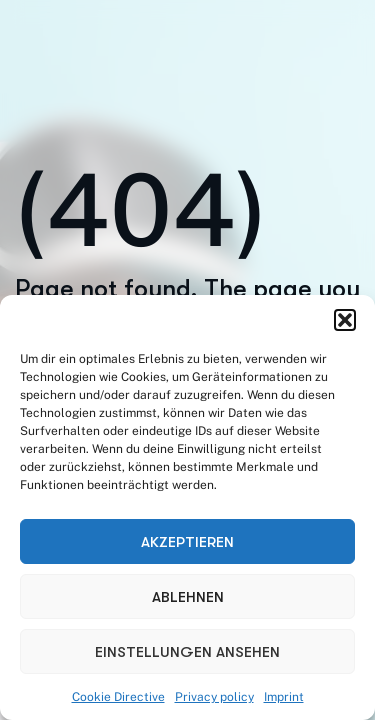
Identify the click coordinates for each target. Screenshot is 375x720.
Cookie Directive (118, 697)
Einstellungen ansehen (187, 652)
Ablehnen (188, 597)
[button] (345, 320)
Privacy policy (214, 697)
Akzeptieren (187, 542)
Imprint (284, 697)
